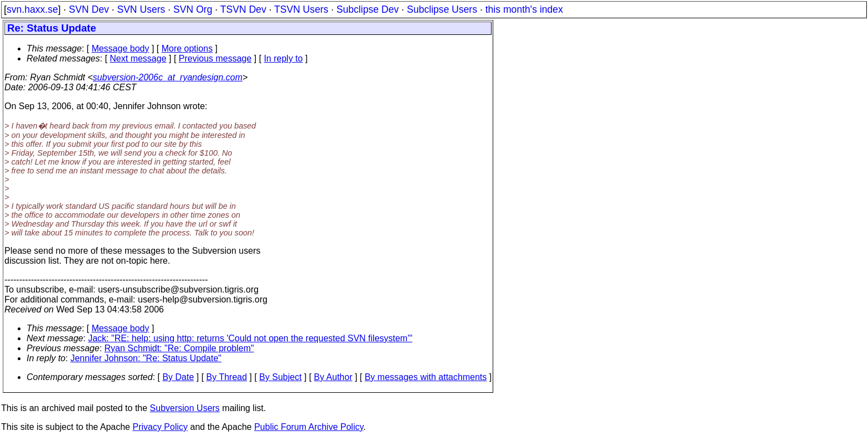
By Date (178, 377)
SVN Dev (89, 9)
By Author (333, 377)
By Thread (227, 377)
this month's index (524, 9)
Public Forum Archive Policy (309, 427)
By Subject (280, 377)
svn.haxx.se (32, 9)
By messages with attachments (426, 377)
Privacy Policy (160, 427)
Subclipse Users (442, 9)
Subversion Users (185, 408)
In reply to (283, 58)
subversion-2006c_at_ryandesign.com (168, 77)
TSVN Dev (243, 9)
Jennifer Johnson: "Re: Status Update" (146, 358)
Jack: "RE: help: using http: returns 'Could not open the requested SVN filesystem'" (250, 338)
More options (187, 48)
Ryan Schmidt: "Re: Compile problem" (179, 348)
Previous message (215, 58)
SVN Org (193, 9)
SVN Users (141, 9)
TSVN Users (301, 9)
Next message (138, 58)
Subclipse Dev (368, 9)
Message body (120, 48)
